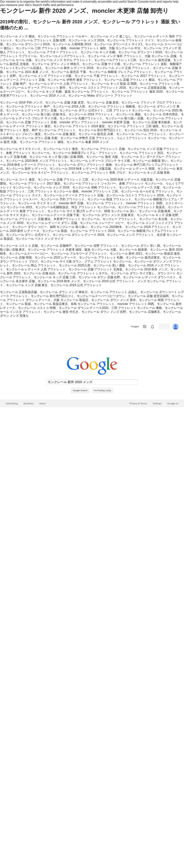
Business (28, 403)
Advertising (12, 403)
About (42, 403)
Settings (157, 403)
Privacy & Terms (138, 403)
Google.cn (173, 403)
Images (135, 326)
